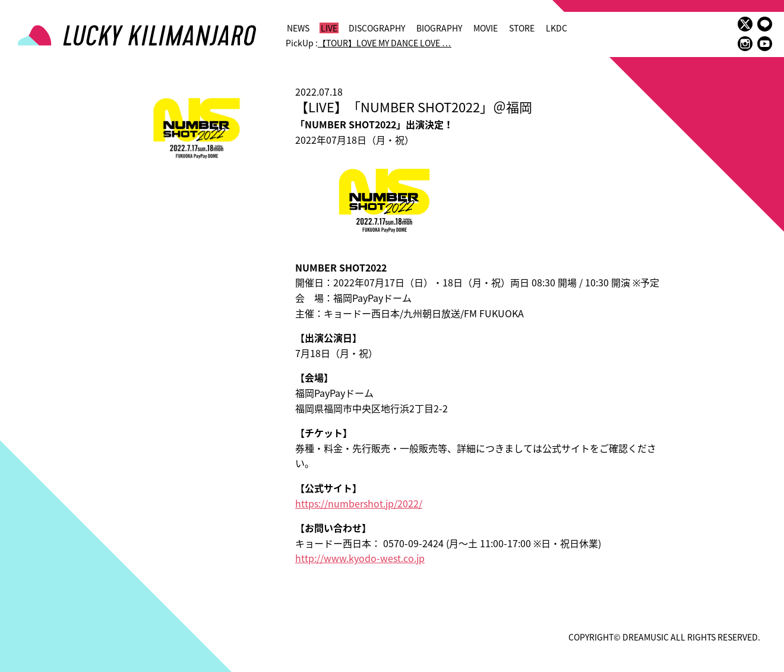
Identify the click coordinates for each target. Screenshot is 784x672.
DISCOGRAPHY (377, 28)
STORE (522, 28)
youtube (765, 44)
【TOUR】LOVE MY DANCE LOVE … (385, 43)
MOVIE (486, 28)
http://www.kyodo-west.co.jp (360, 558)
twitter (745, 24)
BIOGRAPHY (439, 28)
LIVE (329, 28)
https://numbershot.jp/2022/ (359, 503)
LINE (765, 24)
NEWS (298, 28)
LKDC (557, 28)
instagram (745, 44)
